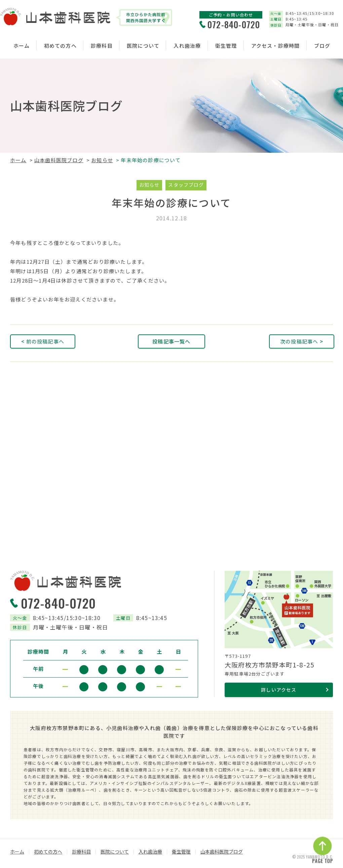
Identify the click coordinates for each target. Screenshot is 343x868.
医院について (143, 46)
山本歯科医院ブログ (59, 160)
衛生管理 (226, 46)
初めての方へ (60, 46)
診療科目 (102, 46)
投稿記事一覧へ (171, 341)
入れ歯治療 (187, 46)
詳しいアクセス (279, 690)
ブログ (322, 46)
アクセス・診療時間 (276, 46)
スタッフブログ (186, 185)
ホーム (22, 46)
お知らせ (102, 160)
